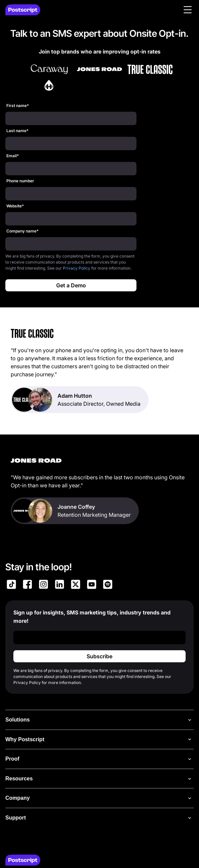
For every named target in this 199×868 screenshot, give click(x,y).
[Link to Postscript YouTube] (92, 585)
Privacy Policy (77, 268)
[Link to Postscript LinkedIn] (60, 585)
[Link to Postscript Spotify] (108, 585)
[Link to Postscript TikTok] (11, 585)
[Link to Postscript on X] (76, 585)
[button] (188, 10)
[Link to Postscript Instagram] (43, 585)
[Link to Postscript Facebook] (27, 585)
